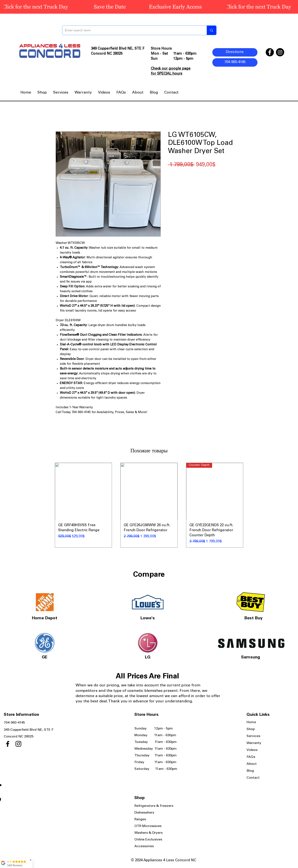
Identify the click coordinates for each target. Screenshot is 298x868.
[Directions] (235, 52)
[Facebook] (270, 52)
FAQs (251, 757)
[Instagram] (280, 52)
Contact (253, 778)
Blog (250, 771)
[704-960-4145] (235, 62)
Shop (251, 729)
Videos (252, 750)
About (252, 764)
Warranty (254, 743)
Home (251, 722)
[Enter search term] (131, 30)
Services (253, 736)
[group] (149, 505)
